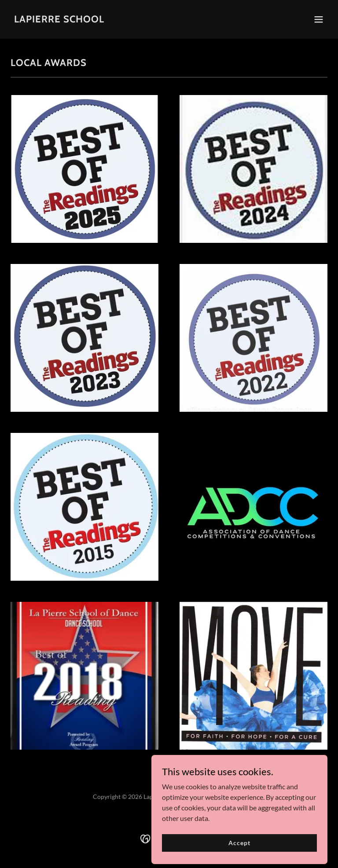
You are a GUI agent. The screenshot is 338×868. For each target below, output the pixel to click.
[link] (59, 20)
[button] (319, 19)
